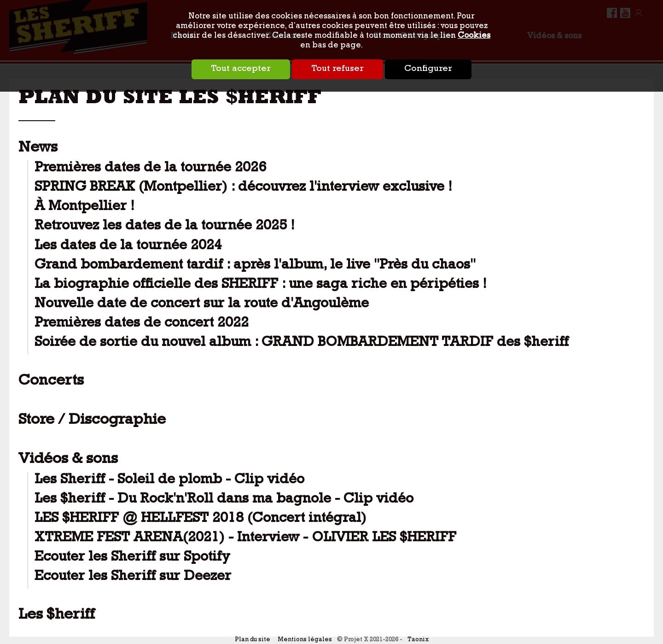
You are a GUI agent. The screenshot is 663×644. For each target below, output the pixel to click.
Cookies (474, 36)
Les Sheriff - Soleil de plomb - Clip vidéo (169, 481)
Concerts (51, 382)
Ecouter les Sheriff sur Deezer (133, 577)
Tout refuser (337, 69)
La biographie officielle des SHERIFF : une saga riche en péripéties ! (261, 285)
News (38, 149)
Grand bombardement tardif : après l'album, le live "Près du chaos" (255, 266)
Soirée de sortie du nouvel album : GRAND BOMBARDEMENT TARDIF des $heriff (302, 343)
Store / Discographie (92, 421)
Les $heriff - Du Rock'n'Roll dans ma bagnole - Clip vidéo (224, 500)
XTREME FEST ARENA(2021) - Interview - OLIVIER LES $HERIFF (245, 539)
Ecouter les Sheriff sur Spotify (132, 558)
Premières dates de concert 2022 (142, 324)
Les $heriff (57, 616)
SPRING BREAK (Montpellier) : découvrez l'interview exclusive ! (243, 188)
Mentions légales (305, 640)
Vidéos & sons (68, 460)
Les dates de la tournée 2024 (128, 247)
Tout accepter (241, 69)
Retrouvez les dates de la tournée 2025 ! (165, 227)
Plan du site (253, 640)
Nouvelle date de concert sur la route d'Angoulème (202, 305)
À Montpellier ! (84, 208)
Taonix (418, 640)
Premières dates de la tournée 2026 (150, 169)
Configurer (428, 69)
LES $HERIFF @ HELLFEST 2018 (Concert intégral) (201, 519)
